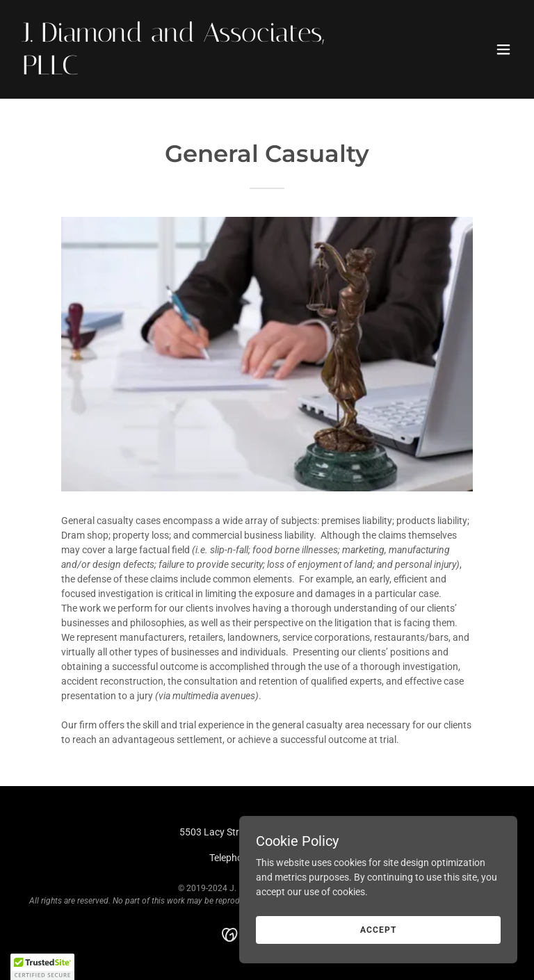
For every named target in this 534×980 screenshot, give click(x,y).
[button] (503, 49)
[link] (192, 71)
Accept (378, 930)
